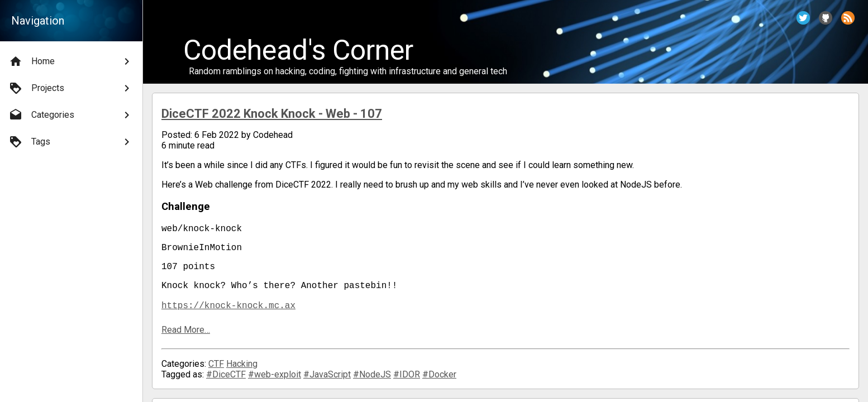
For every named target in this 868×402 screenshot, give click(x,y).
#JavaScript (327, 383)
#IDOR (407, 383)
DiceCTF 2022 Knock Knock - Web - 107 (272, 114)
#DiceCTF (226, 383)
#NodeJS (372, 383)
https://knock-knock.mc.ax (228, 314)
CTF (216, 373)
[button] (803, 18)
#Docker (439, 383)
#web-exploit (275, 383)
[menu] (71, 102)
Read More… (186, 339)
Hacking (242, 373)
